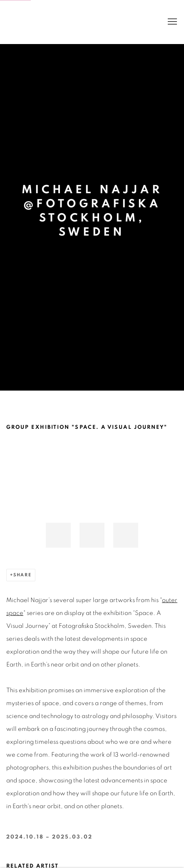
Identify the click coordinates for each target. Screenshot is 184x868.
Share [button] (22, 575)
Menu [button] (172, 22)
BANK (31, 22)
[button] (58, 535)
